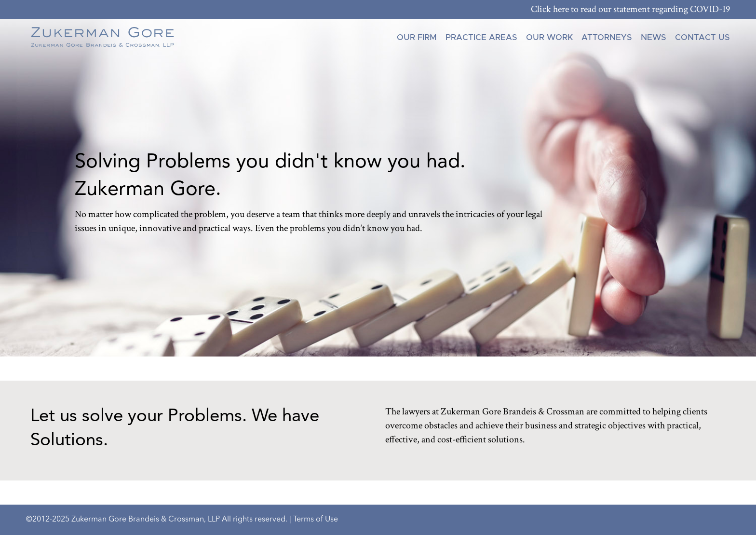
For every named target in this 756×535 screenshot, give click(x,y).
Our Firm (417, 37)
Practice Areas (481, 37)
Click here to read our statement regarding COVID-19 (630, 9)
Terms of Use (316, 520)
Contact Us (702, 37)
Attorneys (607, 37)
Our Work (549, 37)
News (654, 37)
